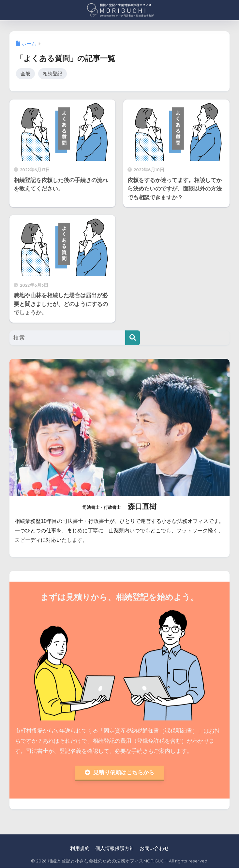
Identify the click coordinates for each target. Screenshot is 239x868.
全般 (25, 74)
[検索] (133, 338)
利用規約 (80, 849)
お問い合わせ (154, 849)
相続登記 (52, 74)
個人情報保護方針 (115, 849)
